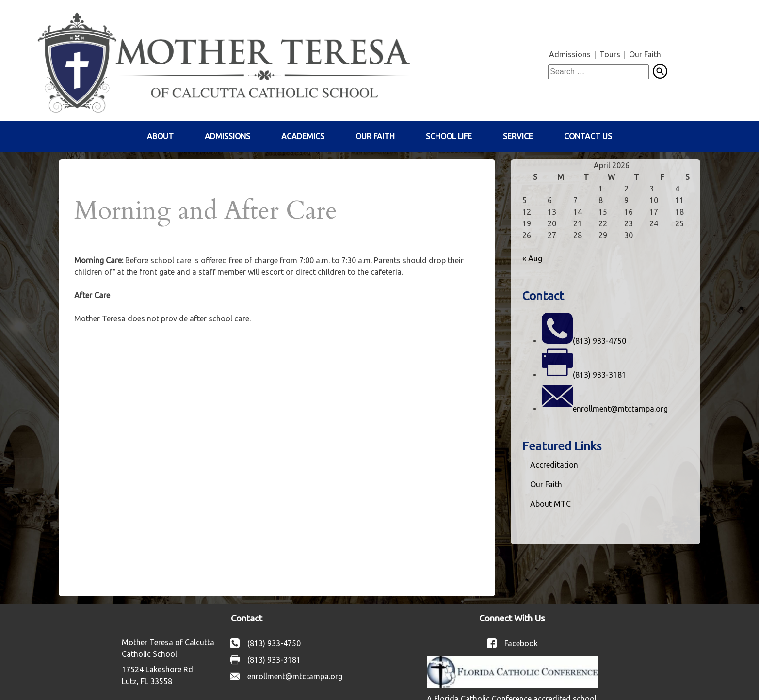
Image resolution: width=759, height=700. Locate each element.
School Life (449, 136)
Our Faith (645, 54)
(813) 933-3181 (599, 375)
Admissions (570, 54)
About (160, 136)
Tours (610, 54)
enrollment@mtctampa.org (620, 409)
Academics (303, 136)
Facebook (521, 643)
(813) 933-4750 (599, 341)
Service (518, 136)
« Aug (532, 258)
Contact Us (588, 136)
